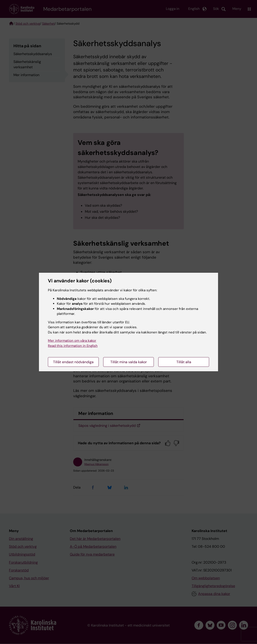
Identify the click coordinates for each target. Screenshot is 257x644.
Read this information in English (73, 346)
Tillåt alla (184, 362)
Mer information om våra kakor (72, 341)
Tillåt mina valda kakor (129, 362)
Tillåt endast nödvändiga (73, 362)
